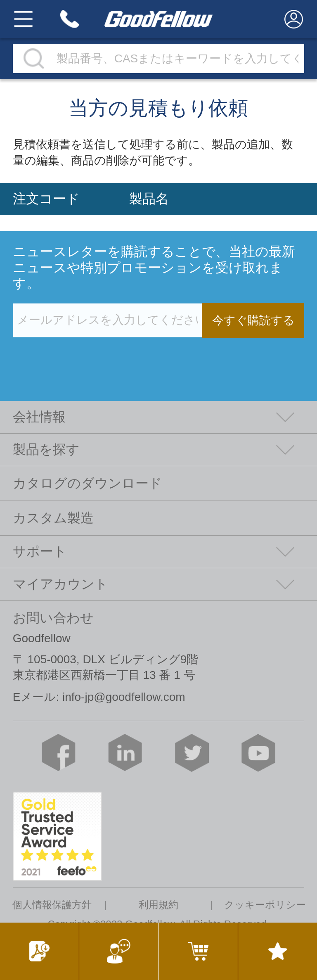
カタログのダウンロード (88, 483)
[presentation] (76, 355)
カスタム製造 (53, 518)
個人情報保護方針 (52, 905)
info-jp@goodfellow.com (124, 697)
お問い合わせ (53, 618)
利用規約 (158, 905)
